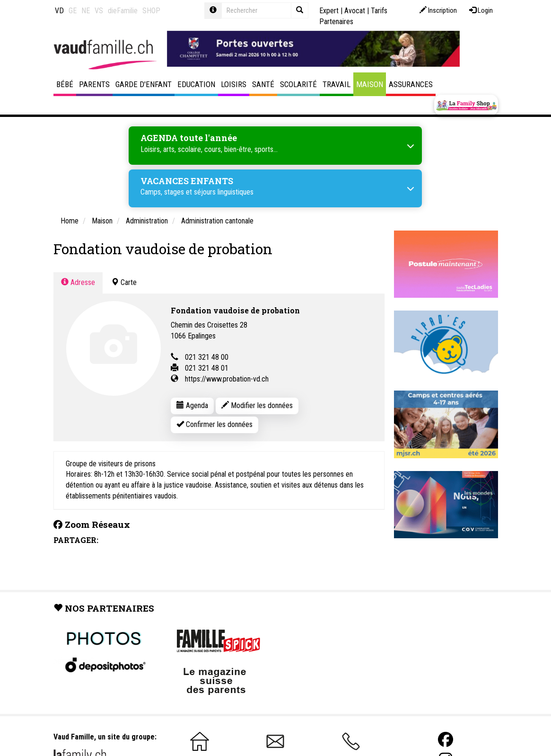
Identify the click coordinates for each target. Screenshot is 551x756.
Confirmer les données (214, 424)
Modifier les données (257, 405)
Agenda (192, 405)
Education (196, 84)
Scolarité (298, 84)
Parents (94, 84)
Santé (263, 84)
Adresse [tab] (78, 282)
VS (99, 11)
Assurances (411, 84)
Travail (337, 84)
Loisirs (234, 84)
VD (59, 11)
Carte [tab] (124, 282)
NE (86, 11)
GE (73, 11)
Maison (370, 84)
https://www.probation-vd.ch (227, 379)
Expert (329, 11)
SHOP (151, 11)
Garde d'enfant (144, 84)
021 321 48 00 (207, 357)
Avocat (355, 11)
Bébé (65, 84)
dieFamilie (123, 11)
